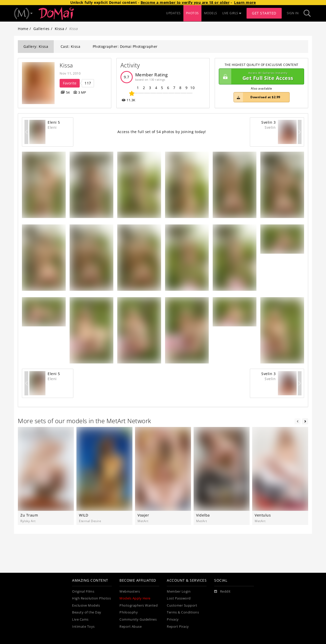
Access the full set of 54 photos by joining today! (162, 132)
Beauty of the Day (87, 612)
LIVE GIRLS (232, 13)
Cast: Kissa (71, 46)
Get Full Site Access (260, 77)
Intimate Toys (83, 627)
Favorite (70, 83)
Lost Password (179, 598)
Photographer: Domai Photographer (125, 46)
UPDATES (173, 13)
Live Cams (80, 619)
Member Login (179, 591)
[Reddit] (222, 592)
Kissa (60, 29)
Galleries (42, 29)
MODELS (211, 13)
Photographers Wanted (139, 605)
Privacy (173, 619)
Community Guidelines (138, 619)
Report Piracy (178, 627)
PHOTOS (192, 13)
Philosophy (129, 612)
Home (23, 29)
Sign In (293, 13)
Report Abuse (131, 627)
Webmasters (130, 591)
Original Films (83, 591)
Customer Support (182, 605)
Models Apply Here (135, 598)
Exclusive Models (86, 605)
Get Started (264, 13)
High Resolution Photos (91, 598)
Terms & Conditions (183, 612)
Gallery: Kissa (36, 46)
